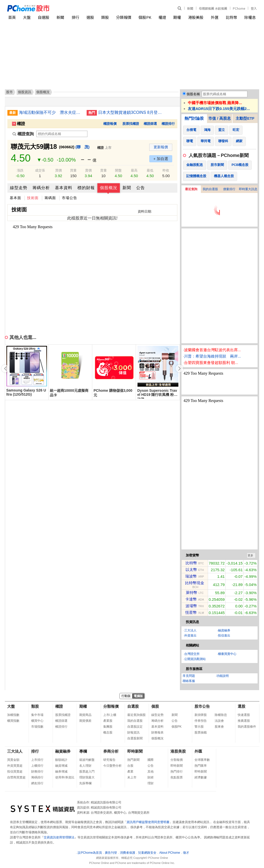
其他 (151, 772)
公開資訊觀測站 (195, 659)
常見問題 (189, 676)
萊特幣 (192, 592)
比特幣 (231, 17)
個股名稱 (193, 94)
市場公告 (70, 198)
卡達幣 (191, 599)
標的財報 (86, 188)
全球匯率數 (202, 760)
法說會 (219, 721)
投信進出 (224, 635)
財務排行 (37, 772)
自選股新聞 (135, 738)
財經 (151, 777)
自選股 (44, 17)
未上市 (132, 777)
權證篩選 (150, 124)
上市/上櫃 (110, 715)
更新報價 (161, 147)
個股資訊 (25, 92)
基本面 (15, 198)
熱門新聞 (133, 760)
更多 (250, 555)
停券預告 (201, 721)
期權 (177, 17)
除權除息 (221, 715)
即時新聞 (135, 751)
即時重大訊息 (248, 189)
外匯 (215, 17)
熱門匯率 (201, 766)
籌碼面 (50, 198)
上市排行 (37, 760)
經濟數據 (201, 777)
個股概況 (109, 188)
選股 (90, 17)
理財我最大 (87, 777)
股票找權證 (131, 124)
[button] (179, 369)
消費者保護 (128, 853)
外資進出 (190, 635)
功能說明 (223, 676)
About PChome (170, 853)
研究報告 (109, 760)
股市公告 (202, 706)
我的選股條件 (247, 727)
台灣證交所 (192, 654)
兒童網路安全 (147, 853)
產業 (130, 772)
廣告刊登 (111, 853)
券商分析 (111, 751)
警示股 (199, 727)
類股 (105, 17)
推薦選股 (244, 721)
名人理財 (85, 766)
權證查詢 (23, 134)
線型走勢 (19, 188)
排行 (75, 17)
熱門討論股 (194, 118)
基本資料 (64, 188)
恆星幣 (191, 612)
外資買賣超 (15, 766)
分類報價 (124, 17)
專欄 (83, 751)
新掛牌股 (201, 715)
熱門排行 (177, 772)
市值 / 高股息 (220, 118)
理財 (151, 783)
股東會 (219, 727)
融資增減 (61, 766)
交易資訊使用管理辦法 (59, 837)
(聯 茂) (82, 147)
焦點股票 (177, 777)
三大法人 (190, 630)
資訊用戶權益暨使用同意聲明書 (148, 822)
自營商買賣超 (16, 777)
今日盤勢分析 (112, 766)
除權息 (250, 17)
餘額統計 (61, 760)
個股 (155, 706)
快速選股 (244, 715)
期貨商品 (85, 715)
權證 (162, 17)
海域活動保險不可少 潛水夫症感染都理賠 (51, 112)
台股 (130, 766)
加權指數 (13, 715)
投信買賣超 (15, 772)
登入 (254, 8)
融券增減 (61, 772)
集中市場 (37, 715)
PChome (239, 8)
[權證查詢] (62, 134)
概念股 (108, 732)
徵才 (186, 853)
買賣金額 (13, 760)
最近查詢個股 (136, 715)
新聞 (190, 8)
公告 (141, 188)
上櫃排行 (37, 766)
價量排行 (229, 189)
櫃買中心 (37, 721)
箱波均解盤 (87, 760)
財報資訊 (133, 732)
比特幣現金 (195, 583)
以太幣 (191, 570)
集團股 (108, 727)
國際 (151, 760)
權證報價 (110, 124)
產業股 (108, 721)
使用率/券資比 (65, 777)
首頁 (12, 17)
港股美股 (196, 17)
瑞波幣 (191, 576)
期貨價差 (85, 721)
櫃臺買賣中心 (227, 654)
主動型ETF (245, 118)
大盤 (27, 17)
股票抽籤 (201, 732)
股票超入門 (87, 772)
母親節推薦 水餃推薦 (213, 8)
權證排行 (168, 124)
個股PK (145, 17)
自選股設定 (135, 727)
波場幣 (191, 606)
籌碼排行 (37, 777)
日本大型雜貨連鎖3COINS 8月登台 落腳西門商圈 (130, 112)
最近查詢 (191, 189)
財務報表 (157, 732)
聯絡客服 (189, 681)
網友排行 (37, 783)
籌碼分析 (41, 188)
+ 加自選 (161, 159)
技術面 (33, 198)
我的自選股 (210, 189)
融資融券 (224, 630)
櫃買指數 (13, 721)
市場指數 (37, 727)
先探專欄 (85, 783)
